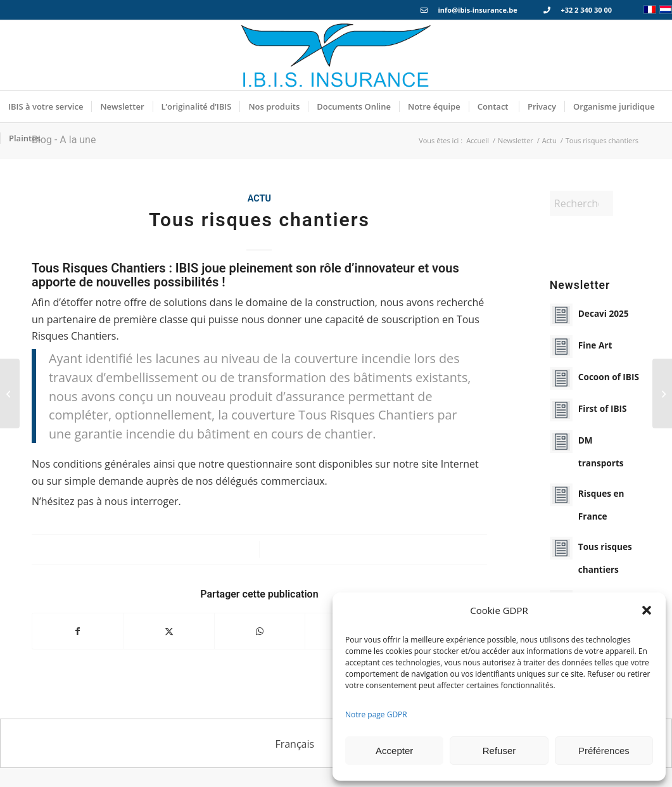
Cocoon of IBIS (609, 377)
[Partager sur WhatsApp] (260, 631)
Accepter (394, 751)
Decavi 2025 (604, 313)
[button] (647, 610)
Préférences (604, 751)
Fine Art (595, 345)
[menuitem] (46, 106)
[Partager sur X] (168, 631)
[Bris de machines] (10, 393)
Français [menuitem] (295, 744)
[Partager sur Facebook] (78, 631)
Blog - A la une (64, 140)
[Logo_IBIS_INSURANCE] (336, 55)
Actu (259, 199)
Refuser (499, 751)
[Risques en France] (662, 393)
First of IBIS (603, 408)
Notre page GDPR (376, 714)
